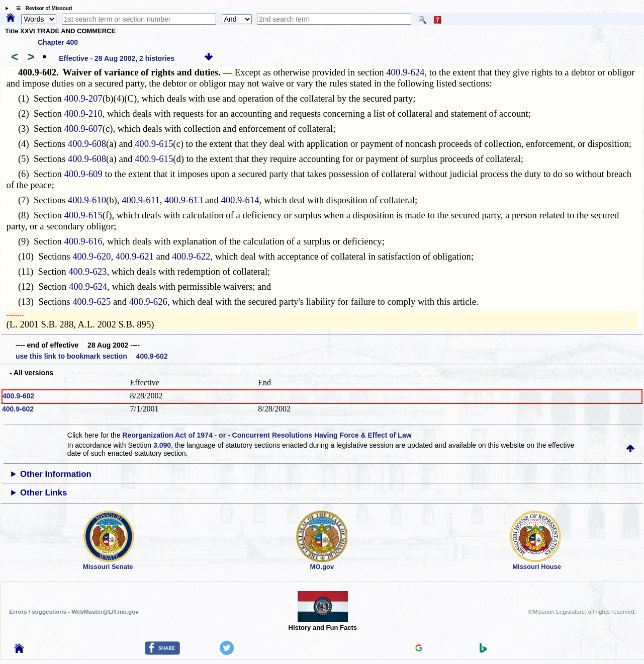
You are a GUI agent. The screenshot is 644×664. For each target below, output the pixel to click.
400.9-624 (405, 72)
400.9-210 (83, 113)
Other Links (43, 493)
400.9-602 (18, 396)
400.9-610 (87, 200)
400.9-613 (183, 200)
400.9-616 (83, 241)
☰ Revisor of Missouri (42, 8)
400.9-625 (91, 302)
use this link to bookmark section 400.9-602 (92, 356)
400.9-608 (87, 144)
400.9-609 (83, 174)
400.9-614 (240, 200)
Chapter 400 (58, 42)
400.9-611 (141, 200)
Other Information (56, 474)
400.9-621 (135, 256)
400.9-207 (83, 98)
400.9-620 (91, 256)
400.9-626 (148, 302)
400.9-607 (83, 129)
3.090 (162, 445)
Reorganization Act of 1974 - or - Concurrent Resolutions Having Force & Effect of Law (267, 435)
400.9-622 (191, 256)
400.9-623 (87, 271)
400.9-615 (154, 144)
